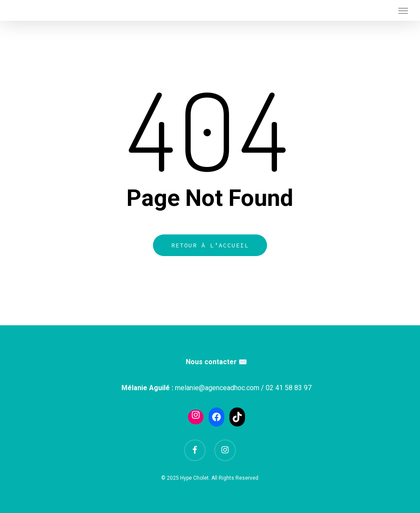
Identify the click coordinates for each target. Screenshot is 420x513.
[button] (403, 10)
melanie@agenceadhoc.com (217, 388)
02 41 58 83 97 (289, 388)
